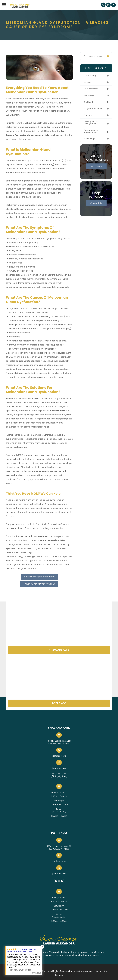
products (88, 116)
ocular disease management (91, 132)
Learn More (96, 168)
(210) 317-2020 (59, 861)
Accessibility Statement (81, 971)
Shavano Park (59, 650)
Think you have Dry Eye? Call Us (39, 584)
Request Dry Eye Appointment (39, 577)
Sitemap (59, 975)
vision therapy (91, 76)
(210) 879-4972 (59, 768)
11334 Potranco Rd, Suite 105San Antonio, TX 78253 (59, 848)
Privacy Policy (101, 971)
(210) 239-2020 (59, 756)
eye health (89, 102)
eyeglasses (89, 96)
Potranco (59, 703)
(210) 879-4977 (59, 874)
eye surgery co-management (92, 124)
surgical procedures (94, 109)
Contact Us (96, 204)
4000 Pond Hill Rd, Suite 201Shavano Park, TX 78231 (59, 742)
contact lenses (92, 89)
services (88, 82)
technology (90, 140)
